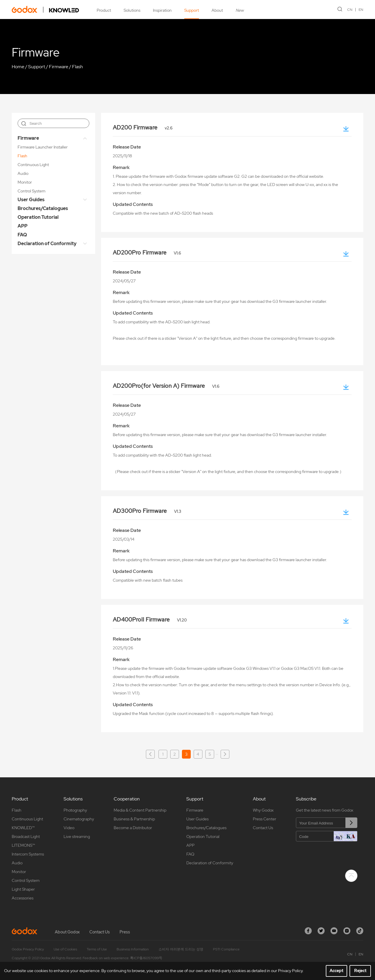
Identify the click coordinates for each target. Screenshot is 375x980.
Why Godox (263, 810)
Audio (23, 173)
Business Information (133, 949)
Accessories (23, 898)
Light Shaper (23, 889)
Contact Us (263, 828)
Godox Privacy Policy (28, 949)
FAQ (22, 235)
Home (18, 67)
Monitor (25, 182)
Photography (75, 810)
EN (361, 10)
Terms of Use (97, 949)
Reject (360, 971)
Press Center (265, 819)
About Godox (67, 932)
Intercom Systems (28, 854)
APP (23, 226)
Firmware (59, 67)
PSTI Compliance (226, 949)
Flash (77, 67)
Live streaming (77, 836)
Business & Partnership (134, 819)
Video (69, 828)
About (217, 10)
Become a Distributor (133, 828)
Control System (31, 191)
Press (125, 932)
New (240, 10)
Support (192, 10)
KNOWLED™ (23, 828)
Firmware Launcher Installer (43, 147)
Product (104, 10)
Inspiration (162, 10)
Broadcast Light (26, 836)
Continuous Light (33, 165)
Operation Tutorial (38, 217)
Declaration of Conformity (47, 244)
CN (350, 10)
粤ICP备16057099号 (146, 958)
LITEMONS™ (23, 845)
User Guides (31, 200)
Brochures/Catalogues (43, 208)
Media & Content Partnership (140, 810)
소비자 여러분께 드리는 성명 (181, 949)
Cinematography (79, 819)
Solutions (132, 10)
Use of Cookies (65, 949)
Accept (336, 971)
